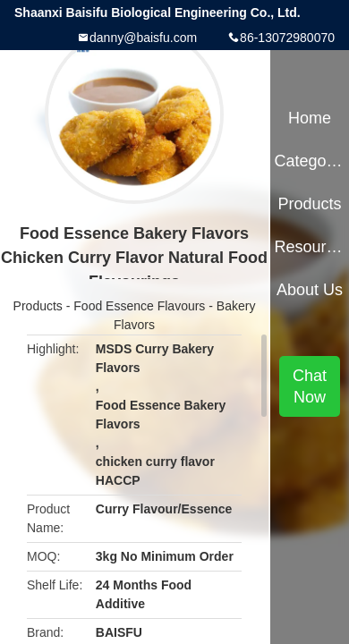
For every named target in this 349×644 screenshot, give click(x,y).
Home (310, 118)
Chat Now (310, 386)
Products (38, 306)
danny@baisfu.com (143, 38)
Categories (309, 161)
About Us (310, 290)
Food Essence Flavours (139, 306)
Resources (309, 247)
